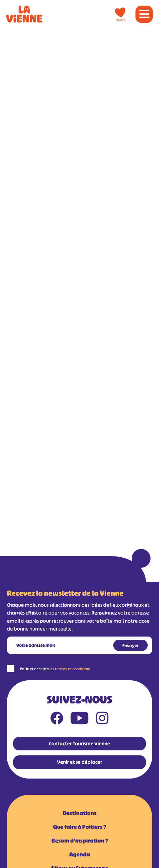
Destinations (80, 813)
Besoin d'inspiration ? (80, 841)
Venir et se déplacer (80, 762)
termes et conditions (73, 669)
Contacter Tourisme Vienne (79, 744)
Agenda (80, 855)
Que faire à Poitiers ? (79, 827)
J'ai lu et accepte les (55, 669)
